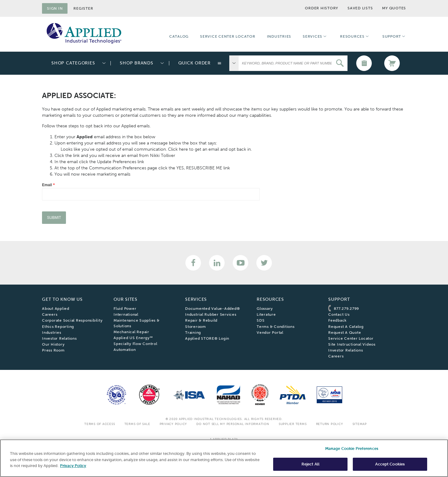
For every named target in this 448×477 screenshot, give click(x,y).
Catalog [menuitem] (179, 36)
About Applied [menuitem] (56, 309)
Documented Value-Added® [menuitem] (212, 309)
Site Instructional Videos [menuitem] (352, 344)
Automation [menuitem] (125, 350)
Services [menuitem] (313, 36)
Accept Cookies (390, 464)
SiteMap (360, 424)
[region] (224, 458)
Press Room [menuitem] (53, 350)
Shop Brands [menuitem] (136, 63)
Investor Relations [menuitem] (59, 338)
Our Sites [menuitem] (126, 299)
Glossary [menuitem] (265, 309)
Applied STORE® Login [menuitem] (207, 338)
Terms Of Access (100, 424)
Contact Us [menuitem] (339, 314)
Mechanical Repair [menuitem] (131, 332)
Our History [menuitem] (53, 344)
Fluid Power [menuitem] (125, 309)
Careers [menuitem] (50, 314)
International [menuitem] (126, 314)
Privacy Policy (173, 424)
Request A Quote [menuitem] (345, 333)
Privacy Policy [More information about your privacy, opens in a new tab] (73, 466)
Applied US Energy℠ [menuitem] (133, 338)
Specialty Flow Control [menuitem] (135, 344)
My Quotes (394, 8)
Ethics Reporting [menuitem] (58, 327)
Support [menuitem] (392, 36)
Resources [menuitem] (352, 36)
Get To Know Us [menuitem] (62, 299)
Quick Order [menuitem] (194, 63)
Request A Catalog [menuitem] (346, 327)
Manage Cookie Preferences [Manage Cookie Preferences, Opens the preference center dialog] (352, 449)
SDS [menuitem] (261, 320)
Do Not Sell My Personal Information (233, 424)
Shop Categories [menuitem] (73, 63)
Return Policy (330, 424)
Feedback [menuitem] (337, 320)
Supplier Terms (293, 424)
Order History (322, 8)
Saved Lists (360, 8)
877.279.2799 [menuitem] (346, 309)
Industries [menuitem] (279, 36)
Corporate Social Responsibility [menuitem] (72, 320)
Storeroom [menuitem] (196, 327)
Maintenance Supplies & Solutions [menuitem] (137, 323)
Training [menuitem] (193, 333)
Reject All (310, 464)
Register (83, 8)
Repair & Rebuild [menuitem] (201, 320)
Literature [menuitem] (266, 314)
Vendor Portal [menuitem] (270, 333)
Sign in (55, 8)
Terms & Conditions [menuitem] (276, 327)
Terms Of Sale (137, 424)
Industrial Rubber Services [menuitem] (211, 314)
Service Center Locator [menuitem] (228, 36)
